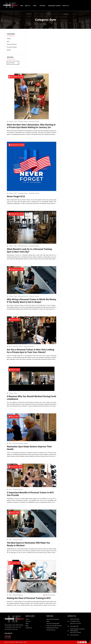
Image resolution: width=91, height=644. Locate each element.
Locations (43, 6)
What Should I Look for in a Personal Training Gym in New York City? (29, 250)
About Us (28, 6)
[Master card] (78, 642)
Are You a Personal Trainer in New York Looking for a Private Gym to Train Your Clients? (30, 351)
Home (22, 6)
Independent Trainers (54, 6)
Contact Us (65, 6)
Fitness (9, 39)
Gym (8, 41)
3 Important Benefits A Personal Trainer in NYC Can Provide (30, 494)
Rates (35, 6)
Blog (27, 626)
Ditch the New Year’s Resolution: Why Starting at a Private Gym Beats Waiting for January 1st (31, 126)
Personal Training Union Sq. (54, 626)
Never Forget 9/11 (16, 196)
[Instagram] (9, 637)
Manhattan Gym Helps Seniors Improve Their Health (29, 448)
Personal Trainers (12, 44)
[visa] (86, 642)
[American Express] (81, 642)
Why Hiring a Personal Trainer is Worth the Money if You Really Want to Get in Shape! (32, 301)
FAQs (27, 623)
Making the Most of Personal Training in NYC (29, 598)
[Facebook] (6, 637)
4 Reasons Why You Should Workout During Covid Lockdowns (31, 398)
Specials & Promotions (53, 619)
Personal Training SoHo (53, 623)
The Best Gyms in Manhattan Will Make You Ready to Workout (28, 544)
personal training (50, 595)
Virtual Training (51, 630)
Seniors (9, 50)
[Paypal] (83, 642)
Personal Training (12, 47)
